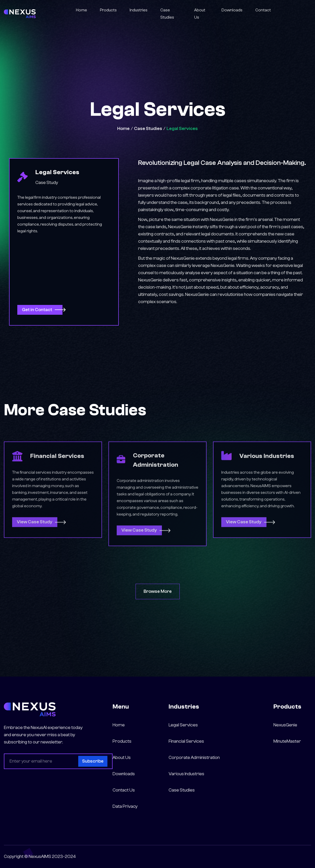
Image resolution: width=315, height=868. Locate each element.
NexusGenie (285, 725)
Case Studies (167, 14)
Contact (263, 10)
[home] (20, 14)
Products (108, 10)
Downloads (232, 10)
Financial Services (186, 741)
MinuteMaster (287, 741)
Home (81, 10)
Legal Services (182, 129)
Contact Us (124, 790)
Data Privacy (125, 806)
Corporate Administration (194, 758)
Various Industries (186, 774)
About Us (200, 14)
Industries (139, 10)
